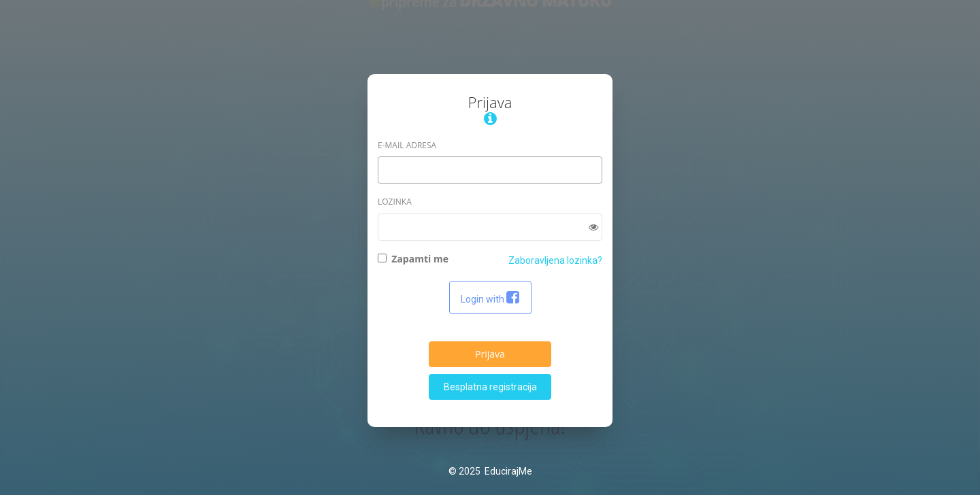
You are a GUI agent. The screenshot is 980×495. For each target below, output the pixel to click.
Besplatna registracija (490, 387)
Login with (490, 297)
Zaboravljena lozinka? (555, 260)
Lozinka (395, 202)
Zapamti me (413, 259)
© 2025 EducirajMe (490, 471)
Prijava (490, 354)
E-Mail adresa (407, 145)
